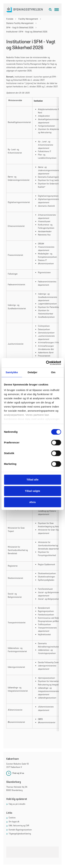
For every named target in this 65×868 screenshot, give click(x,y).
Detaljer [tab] (33, 372)
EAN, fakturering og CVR (19, 826)
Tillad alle (32, 480)
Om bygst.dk (14, 822)
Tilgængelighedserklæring (20, 834)
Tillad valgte (33, 491)
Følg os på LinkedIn (17, 804)
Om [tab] (53, 372)
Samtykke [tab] (12, 372)
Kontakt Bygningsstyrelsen (20, 830)
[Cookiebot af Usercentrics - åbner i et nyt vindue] (46, 363)
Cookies (12, 818)
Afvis (32, 502)
